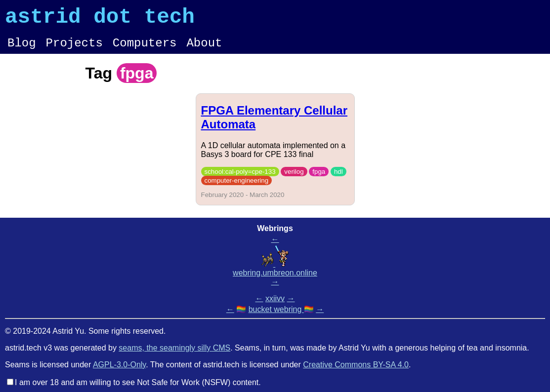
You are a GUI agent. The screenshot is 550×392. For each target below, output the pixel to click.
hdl (338, 179)
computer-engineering (237, 188)
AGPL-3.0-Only (119, 365)
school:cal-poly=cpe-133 (240, 179)
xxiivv (275, 298)
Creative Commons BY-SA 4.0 (356, 365)
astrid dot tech (100, 19)
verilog (294, 179)
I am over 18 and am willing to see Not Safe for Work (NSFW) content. (138, 382)
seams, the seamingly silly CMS (174, 348)
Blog (22, 49)
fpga (319, 179)
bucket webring (276, 309)
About (204, 49)
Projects (74, 49)
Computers (145, 49)
